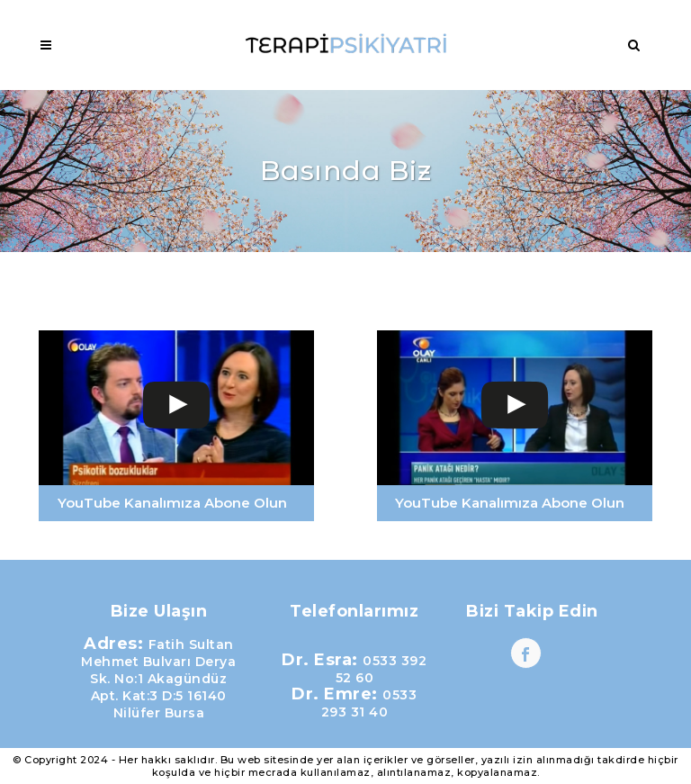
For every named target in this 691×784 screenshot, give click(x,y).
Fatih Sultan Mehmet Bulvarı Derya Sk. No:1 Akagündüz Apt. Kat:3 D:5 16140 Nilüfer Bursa (158, 679)
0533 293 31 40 (369, 703)
